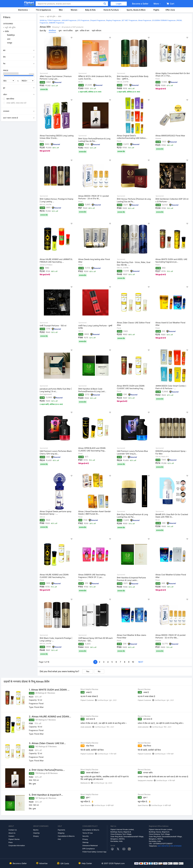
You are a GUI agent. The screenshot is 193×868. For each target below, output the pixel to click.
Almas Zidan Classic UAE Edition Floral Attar (134, 324)
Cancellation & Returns (66, 836)
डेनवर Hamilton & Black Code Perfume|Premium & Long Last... (92, 390)
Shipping (61, 833)
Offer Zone (170, 10)
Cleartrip (36, 833)
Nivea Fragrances (145, 20)
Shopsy (36, 836)
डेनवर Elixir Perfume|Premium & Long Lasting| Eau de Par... (132, 516)
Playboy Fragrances (113, 20)
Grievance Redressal (90, 846)
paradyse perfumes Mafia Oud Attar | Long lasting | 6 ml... (56, 390)
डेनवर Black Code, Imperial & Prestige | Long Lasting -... (56, 639)
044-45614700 (163, 846)
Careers (11, 836)
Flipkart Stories (14, 839)
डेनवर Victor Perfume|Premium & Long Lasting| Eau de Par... (94, 140)
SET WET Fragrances (130, 20)
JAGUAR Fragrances (69, 20)
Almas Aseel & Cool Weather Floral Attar (170, 324)
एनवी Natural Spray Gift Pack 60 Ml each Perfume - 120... (96, 639)
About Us (12, 833)
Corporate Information (17, 846)
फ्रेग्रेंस (7, 31)
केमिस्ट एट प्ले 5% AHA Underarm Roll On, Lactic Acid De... (95, 78)
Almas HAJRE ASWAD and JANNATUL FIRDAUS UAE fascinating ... (56, 261)
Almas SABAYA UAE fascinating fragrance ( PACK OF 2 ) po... (92, 576)
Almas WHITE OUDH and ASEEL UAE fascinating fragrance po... (171, 261)
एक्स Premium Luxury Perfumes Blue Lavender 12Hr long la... (132, 452)
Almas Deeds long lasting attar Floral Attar (94, 261)
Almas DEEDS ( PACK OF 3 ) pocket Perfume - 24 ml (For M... (94, 197)
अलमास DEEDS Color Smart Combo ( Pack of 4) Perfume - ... (171, 387)
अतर (9, 39)
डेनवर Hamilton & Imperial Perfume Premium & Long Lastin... (131, 579)
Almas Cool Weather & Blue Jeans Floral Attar (131, 636)
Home (42, 16)
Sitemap (85, 842)
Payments (62, 830)
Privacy (85, 839)
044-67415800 (176, 846)
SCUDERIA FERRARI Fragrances (164, 20)
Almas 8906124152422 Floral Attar (170, 136)
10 (133, 662)
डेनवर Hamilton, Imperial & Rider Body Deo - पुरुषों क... (133, 78)
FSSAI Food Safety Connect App (94, 852)
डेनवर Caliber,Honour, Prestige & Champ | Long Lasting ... (56, 200)
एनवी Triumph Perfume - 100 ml (53, 326)
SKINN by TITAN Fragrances (50, 20)
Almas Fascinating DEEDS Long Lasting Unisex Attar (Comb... (57, 137)
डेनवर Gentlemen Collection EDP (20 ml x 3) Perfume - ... (172, 200)
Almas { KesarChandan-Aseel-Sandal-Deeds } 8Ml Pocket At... (95, 513)
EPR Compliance (88, 849)
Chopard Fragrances (98, 20)
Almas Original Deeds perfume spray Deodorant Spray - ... (56, 513)
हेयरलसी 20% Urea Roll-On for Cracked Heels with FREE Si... (172, 516)
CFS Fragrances (83, 20)
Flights (156, 10)
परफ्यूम (10, 43)
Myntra (36, 830)
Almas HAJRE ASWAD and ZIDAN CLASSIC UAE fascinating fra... (54, 576)
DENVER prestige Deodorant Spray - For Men (171, 452)
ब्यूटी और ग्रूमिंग (10, 27)
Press (11, 842)
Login (119, 4)
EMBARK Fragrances (57, 23)
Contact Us (13, 830)
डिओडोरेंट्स (11, 35)
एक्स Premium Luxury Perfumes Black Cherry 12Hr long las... (56, 452)
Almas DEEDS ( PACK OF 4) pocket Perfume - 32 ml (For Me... (171, 636)
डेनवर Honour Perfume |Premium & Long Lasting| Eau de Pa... (134, 200)
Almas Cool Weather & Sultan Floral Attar (171, 576)
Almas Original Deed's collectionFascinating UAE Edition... (132, 137)
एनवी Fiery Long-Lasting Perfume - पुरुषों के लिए (95, 327)
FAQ (59, 839)
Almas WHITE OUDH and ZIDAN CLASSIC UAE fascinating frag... (131, 387)
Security (85, 836)
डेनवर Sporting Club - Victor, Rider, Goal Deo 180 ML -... (134, 264)
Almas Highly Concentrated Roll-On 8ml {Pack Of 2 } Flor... (173, 75)
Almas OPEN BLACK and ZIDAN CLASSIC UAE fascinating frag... (92, 449)
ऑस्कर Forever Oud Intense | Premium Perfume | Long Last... (56, 78)
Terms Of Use (87, 833)
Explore (29, 5)
